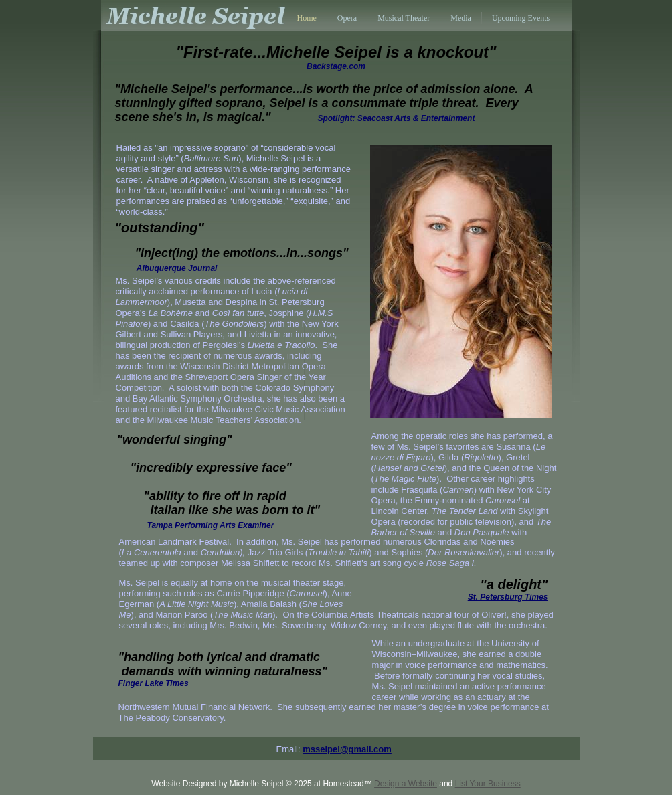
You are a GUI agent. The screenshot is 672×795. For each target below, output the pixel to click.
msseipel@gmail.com (347, 749)
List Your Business (488, 784)
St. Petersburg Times (508, 597)
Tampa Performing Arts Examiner (211, 525)
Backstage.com (336, 66)
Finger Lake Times (154, 683)
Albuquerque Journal (177, 268)
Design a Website (406, 784)
